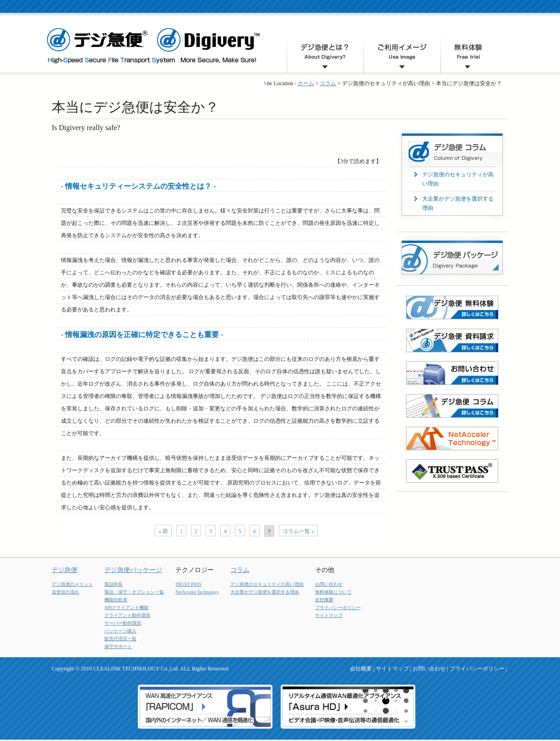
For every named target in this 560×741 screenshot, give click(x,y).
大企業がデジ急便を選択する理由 (265, 592)
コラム (328, 83)
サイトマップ (329, 615)
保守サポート (118, 646)
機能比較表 (116, 600)
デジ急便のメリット (72, 584)
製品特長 (114, 584)
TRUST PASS (188, 584)
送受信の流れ (65, 592)
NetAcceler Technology (197, 592)
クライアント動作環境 (127, 615)
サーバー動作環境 (123, 623)
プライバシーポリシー (338, 608)
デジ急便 (65, 570)
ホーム (306, 83)
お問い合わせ (329, 584)
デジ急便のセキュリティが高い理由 (267, 584)
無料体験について (333, 592)
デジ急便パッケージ (133, 570)
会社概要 (324, 600)
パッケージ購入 (120, 631)
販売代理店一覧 (120, 639)
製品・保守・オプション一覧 (134, 592)
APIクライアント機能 (126, 608)
